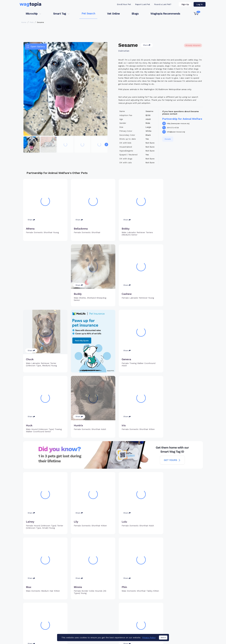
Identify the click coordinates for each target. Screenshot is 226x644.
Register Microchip (93, 611)
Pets (32, 22)
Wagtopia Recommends (165, 14)
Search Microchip (92, 615)
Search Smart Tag (135, 615)
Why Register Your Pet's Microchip (101, 606)
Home (24, 22)
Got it (163, 638)
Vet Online (113, 14)
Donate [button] (168, 139)
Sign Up (185, 4)
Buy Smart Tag (133, 606)
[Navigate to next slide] (106, 145)
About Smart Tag (134, 620)
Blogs (135, 14)
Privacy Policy (149, 638)
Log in (200, 4)
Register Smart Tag (135, 611)
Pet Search (88, 13)
